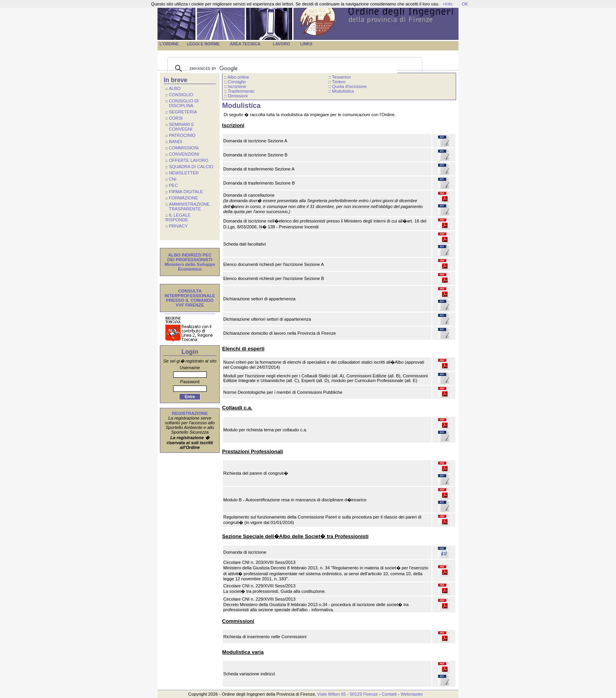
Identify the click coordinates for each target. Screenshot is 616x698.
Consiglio (237, 82)
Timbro (338, 82)
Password (190, 382)
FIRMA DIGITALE (186, 192)
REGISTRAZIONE (190, 413)
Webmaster (412, 694)
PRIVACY (178, 226)
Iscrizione (237, 86)
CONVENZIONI (184, 154)
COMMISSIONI (184, 148)
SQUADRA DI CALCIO (191, 167)
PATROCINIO (182, 135)
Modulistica (343, 91)
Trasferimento (241, 91)
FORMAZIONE (184, 198)
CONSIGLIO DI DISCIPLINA (182, 103)
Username (190, 368)
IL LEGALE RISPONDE (178, 217)
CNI (173, 179)
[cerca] (294, 68)
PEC (173, 185)
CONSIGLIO (181, 95)
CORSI (176, 118)
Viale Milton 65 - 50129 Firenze (348, 694)
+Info (447, 4)
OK (465, 4)
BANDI (175, 142)
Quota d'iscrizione (350, 86)
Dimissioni (238, 96)
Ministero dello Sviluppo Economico (190, 267)
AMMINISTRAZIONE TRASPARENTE (187, 206)
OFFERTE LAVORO (189, 160)
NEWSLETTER (184, 173)
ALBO (175, 88)
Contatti (389, 694)
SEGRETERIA (183, 112)
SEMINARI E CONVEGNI (180, 127)
